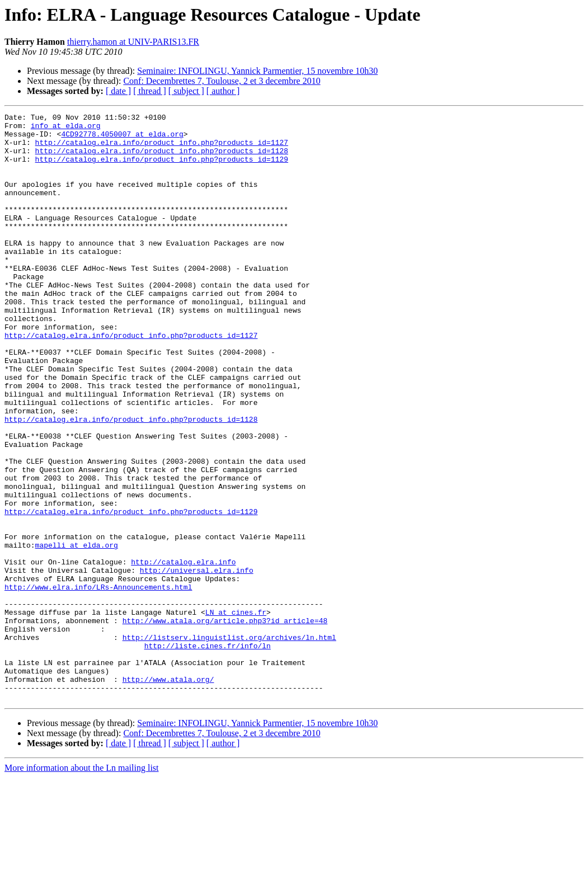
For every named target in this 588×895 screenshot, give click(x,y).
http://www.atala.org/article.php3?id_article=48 (225, 723)
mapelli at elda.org (77, 632)
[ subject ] (186, 91)
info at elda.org (66, 129)
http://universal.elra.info (197, 662)
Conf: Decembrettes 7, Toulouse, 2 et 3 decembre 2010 (222, 81)
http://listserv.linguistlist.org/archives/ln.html (229, 743)
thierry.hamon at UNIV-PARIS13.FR (133, 42)
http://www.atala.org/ (168, 793)
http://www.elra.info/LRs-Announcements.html (98, 682)
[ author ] (223, 91)
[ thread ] (150, 91)
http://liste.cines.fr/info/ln (208, 753)
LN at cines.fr (236, 713)
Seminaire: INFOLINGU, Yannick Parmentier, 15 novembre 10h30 (257, 71)
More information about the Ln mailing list (82, 885)
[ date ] (118, 91)
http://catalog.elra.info (183, 652)
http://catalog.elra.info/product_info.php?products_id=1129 (162, 169)
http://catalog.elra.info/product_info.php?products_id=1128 (162, 159)
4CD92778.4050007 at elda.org (122, 139)
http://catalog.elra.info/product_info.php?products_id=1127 (162, 149)
